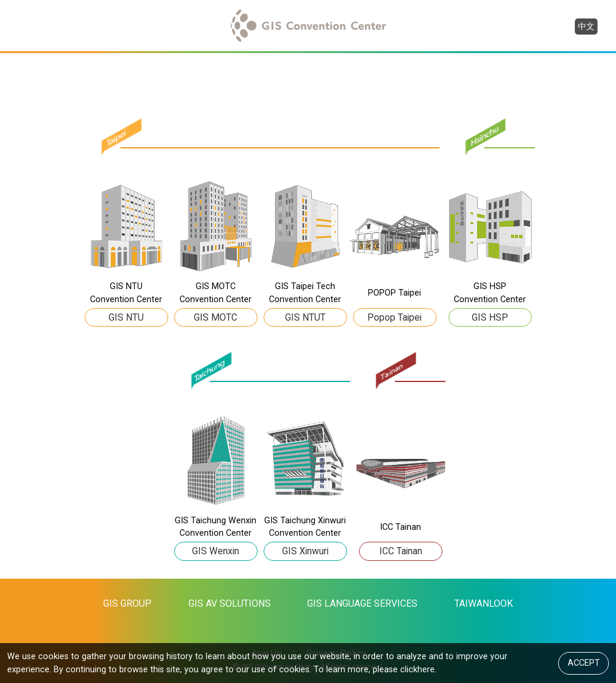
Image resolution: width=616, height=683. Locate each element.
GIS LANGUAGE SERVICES (362, 603)
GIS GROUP (127, 603)
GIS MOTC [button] (216, 317)
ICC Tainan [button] (401, 551)
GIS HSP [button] (490, 317)
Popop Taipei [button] (394, 317)
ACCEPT (584, 662)
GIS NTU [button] (126, 317)
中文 (586, 27)
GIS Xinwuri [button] (305, 551)
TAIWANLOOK (484, 603)
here (426, 669)
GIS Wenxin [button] (216, 551)
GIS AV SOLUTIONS (230, 603)
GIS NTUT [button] (305, 317)
